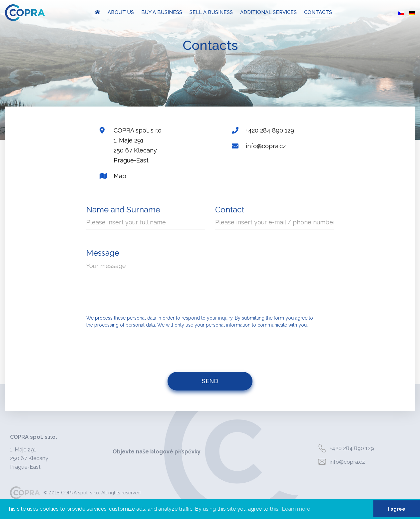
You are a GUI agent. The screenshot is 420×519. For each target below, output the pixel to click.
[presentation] (211, 347)
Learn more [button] (296, 509)
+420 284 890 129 (345, 448)
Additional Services (268, 12)
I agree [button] (397, 509)
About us (121, 12)
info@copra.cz (340, 462)
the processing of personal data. (121, 325)
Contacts (318, 12)
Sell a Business (211, 12)
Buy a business (162, 12)
